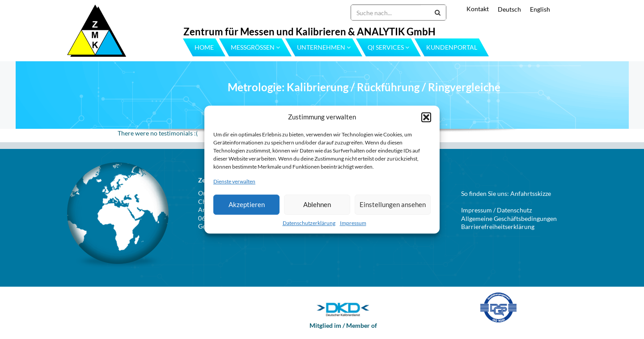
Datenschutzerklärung (309, 223)
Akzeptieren (247, 204)
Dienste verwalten (234, 182)
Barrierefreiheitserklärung (498, 227)
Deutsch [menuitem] (509, 9)
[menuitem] (505, 9)
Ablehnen (317, 204)
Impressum (353, 223)
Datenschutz (514, 210)
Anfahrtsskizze (531, 193)
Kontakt (478, 9)
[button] (426, 117)
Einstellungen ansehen (393, 204)
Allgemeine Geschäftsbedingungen (509, 218)
